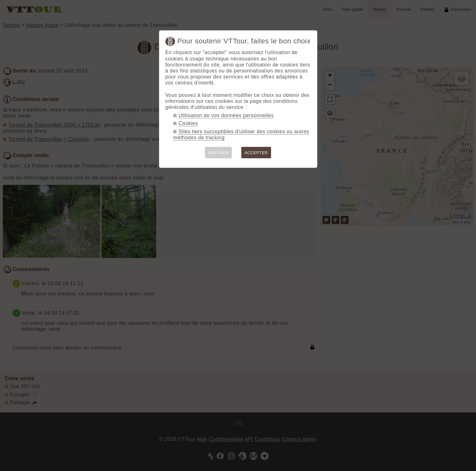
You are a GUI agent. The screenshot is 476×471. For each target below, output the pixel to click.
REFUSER (218, 153)
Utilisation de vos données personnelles (226, 115)
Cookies (188, 123)
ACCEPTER (256, 153)
